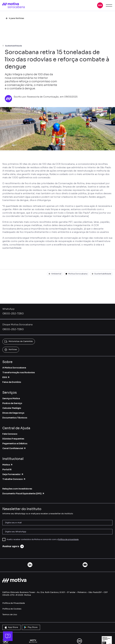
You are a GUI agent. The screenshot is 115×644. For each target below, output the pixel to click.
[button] (100, 5)
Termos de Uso (10, 614)
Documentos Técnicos (15, 418)
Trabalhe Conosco (14, 479)
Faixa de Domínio (12, 382)
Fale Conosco (10, 434)
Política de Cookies (12, 609)
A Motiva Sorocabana (14, 368)
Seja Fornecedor (13, 474)
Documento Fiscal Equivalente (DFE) (23, 494)
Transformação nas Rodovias (19, 372)
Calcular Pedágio (12, 408)
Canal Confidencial (14, 448)
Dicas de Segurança (13, 413)
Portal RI (7, 469)
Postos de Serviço (12, 403)
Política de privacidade (68, 539)
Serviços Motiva (11, 398)
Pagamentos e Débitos (15, 444)
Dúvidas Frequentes (13, 439)
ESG (6, 377)
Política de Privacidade (14, 603)
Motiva (8, 465)
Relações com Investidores (17, 489)
